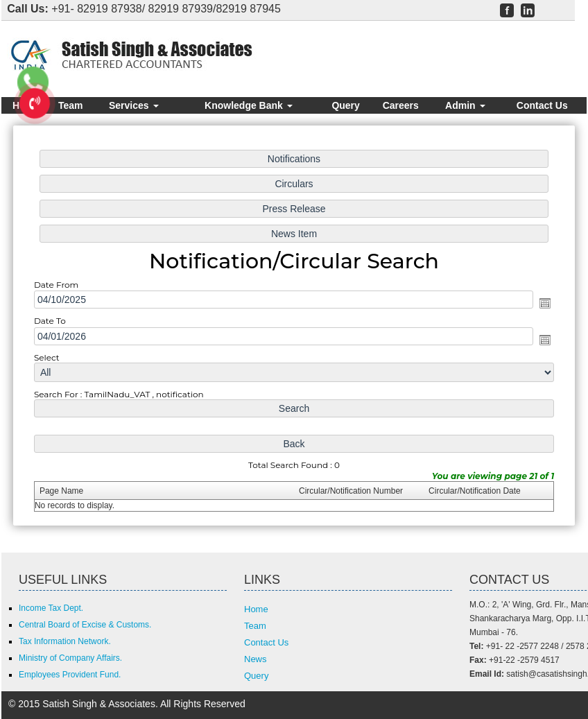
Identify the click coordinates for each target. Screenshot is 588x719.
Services (134, 105)
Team (71, 105)
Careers (401, 105)
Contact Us (542, 105)
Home (256, 609)
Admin (465, 105)
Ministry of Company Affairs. (70, 658)
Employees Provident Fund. (70, 675)
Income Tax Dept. (51, 608)
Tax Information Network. (65, 641)
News (256, 659)
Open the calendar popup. (542, 304)
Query (345, 105)
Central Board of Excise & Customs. (85, 625)
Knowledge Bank (249, 105)
